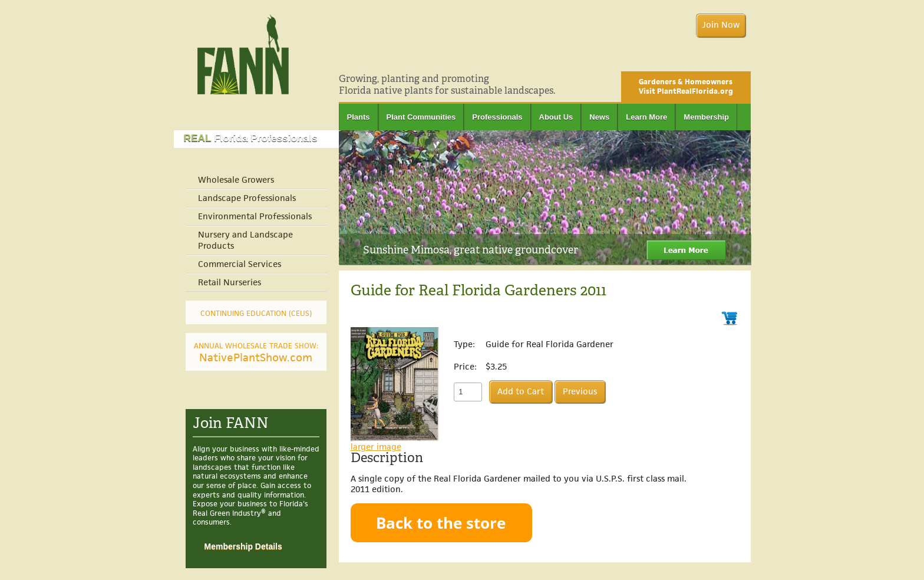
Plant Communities (421, 117)
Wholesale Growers (236, 180)
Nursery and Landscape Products (245, 240)
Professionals (497, 117)
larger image (376, 447)
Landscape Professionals (247, 198)
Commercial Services (240, 264)
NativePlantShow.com (256, 353)
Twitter (745, 57)
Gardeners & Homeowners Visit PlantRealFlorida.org (686, 87)
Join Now (721, 25)
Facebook (728, 57)
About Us (556, 117)
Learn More (646, 117)
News (599, 117)
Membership (706, 117)
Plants (359, 117)
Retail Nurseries (230, 283)
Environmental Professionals (255, 217)
